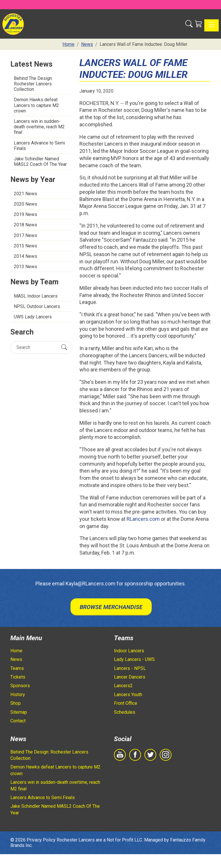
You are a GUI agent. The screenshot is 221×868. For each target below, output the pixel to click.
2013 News (25, 267)
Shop (16, 703)
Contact (18, 721)
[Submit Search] (64, 347)
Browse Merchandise (111, 607)
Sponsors (20, 686)
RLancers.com (143, 519)
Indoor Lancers (129, 651)
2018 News (25, 225)
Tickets (18, 677)
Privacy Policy (41, 840)
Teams (17, 668)
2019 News (25, 214)
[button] (189, 24)
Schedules (125, 712)
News (16, 659)
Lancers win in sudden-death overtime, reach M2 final (39, 127)
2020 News (25, 204)
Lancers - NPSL (130, 668)
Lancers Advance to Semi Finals (39, 146)
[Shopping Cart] (198, 24)
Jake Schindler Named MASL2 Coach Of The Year (40, 161)
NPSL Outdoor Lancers (37, 306)
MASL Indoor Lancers (36, 296)
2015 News (25, 246)
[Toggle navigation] (212, 25)
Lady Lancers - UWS (134, 659)
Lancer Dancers (130, 677)
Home (16, 651)
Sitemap (19, 712)
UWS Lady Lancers (33, 317)
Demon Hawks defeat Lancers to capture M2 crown (36, 105)
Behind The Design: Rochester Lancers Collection (33, 84)
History (18, 695)
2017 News (25, 235)
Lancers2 (123, 686)
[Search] (36, 347)
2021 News (25, 194)
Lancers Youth (128, 695)
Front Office (126, 703)
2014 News (25, 256)
